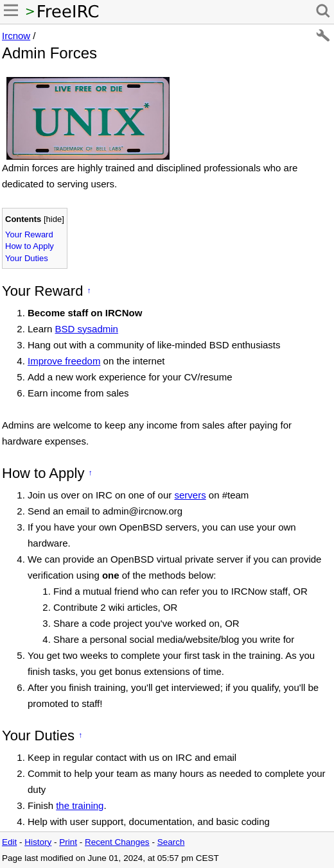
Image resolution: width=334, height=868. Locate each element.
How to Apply (30, 246)
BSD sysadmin (87, 329)
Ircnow (16, 36)
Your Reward (29, 234)
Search (171, 842)
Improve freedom (64, 361)
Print (68, 842)
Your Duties (27, 258)
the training (80, 805)
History (38, 842)
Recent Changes (117, 842)
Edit (9, 842)
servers (190, 495)
